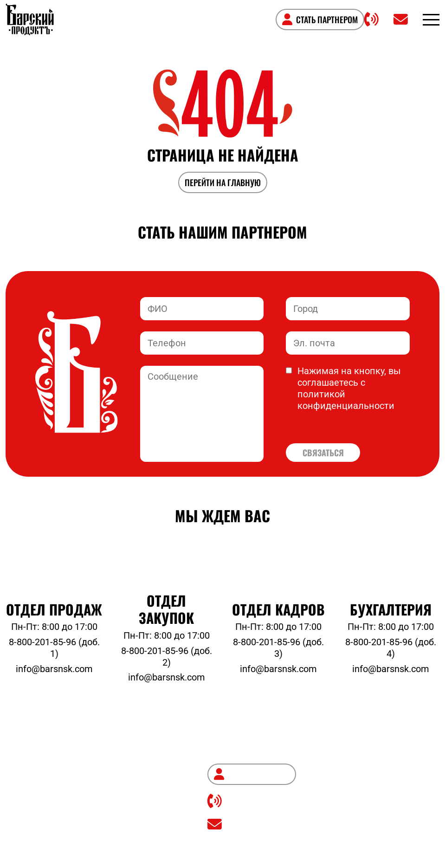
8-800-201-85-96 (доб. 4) (391, 648)
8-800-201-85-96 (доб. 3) (278, 648)
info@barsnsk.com (54, 669)
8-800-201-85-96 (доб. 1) (54, 648)
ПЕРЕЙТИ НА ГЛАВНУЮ (223, 182)
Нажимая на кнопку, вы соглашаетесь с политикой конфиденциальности (343, 389)
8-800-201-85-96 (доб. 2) (167, 657)
